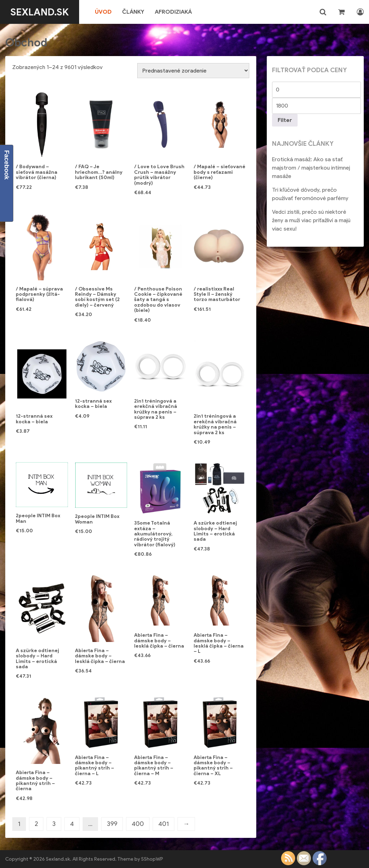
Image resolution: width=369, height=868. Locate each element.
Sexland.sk (40, 12)
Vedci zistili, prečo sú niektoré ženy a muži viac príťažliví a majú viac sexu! (311, 220)
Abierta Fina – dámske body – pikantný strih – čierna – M (154, 766)
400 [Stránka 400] (138, 824)
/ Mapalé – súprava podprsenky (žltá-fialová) (39, 294)
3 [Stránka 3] (54, 824)
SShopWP (152, 859)
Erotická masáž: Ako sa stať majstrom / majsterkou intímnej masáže (311, 168)
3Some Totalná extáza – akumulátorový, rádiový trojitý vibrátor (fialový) (155, 534)
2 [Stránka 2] (36, 824)
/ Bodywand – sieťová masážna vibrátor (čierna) (37, 172)
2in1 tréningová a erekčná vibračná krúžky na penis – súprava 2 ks (156, 409)
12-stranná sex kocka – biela (34, 419)
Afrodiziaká (174, 12)
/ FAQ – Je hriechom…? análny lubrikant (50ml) (99, 172)
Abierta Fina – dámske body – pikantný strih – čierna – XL (213, 766)
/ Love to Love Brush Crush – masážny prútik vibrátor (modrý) (159, 175)
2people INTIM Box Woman (97, 519)
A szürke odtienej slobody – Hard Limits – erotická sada (215, 531)
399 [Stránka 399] (112, 824)
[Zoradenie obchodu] (193, 71)
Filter (285, 120)
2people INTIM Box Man (38, 518)
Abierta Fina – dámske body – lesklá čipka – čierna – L (219, 643)
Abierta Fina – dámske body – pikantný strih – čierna (35, 781)
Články (134, 12)
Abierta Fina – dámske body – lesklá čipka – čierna (100, 656)
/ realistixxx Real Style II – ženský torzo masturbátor (217, 294)
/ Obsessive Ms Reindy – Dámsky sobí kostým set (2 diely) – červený (97, 297)
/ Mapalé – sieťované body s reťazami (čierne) (220, 172)
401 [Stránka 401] (163, 824)
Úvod (104, 12)
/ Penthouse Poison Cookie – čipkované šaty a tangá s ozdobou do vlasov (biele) (158, 300)
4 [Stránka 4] (72, 824)
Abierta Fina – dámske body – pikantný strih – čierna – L (95, 766)
